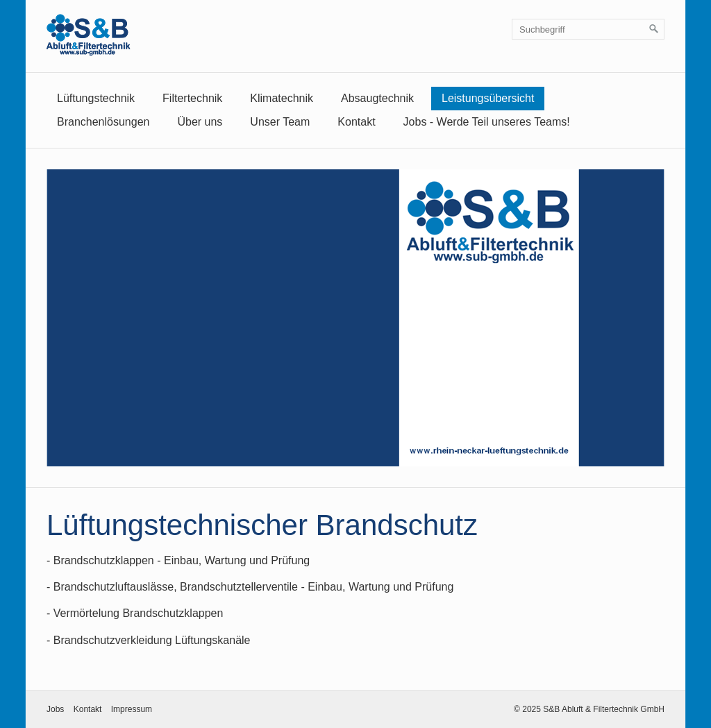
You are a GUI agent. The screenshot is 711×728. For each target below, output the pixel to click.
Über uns (200, 122)
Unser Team (280, 122)
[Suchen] (654, 29)
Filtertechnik (192, 98)
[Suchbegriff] (588, 29)
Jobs (55, 709)
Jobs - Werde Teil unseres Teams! (487, 122)
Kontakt (356, 122)
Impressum (132, 709)
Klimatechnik (282, 98)
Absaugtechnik (377, 98)
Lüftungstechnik (96, 98)
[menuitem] (96, 99)
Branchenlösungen (103, 122)
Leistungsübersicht (488, 98)
